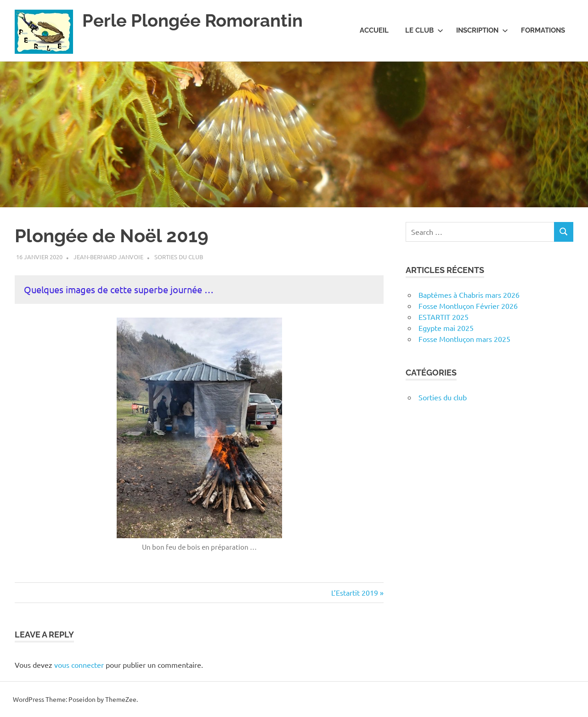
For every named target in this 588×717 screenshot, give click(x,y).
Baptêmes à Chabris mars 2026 (469, 295)
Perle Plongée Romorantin (192, 20)
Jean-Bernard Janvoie (108, 257)
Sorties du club (179, 257)
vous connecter (79, 665)
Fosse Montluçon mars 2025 (464, 339)
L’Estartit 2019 (355, 592)
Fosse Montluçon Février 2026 (468, 306)
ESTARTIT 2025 (444, 317)
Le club (424, 30)
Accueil (374, 30)
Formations (543, 30)
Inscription (482, 30)
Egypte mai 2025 (446, 328)
